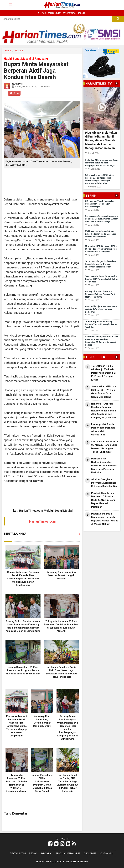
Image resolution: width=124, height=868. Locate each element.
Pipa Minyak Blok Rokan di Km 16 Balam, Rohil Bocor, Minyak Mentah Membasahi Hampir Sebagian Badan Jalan (101, 140)
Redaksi (34, 854)
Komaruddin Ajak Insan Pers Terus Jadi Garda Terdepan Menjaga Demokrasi (101, 309)
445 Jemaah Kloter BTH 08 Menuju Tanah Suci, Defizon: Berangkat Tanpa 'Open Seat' (105, 447)
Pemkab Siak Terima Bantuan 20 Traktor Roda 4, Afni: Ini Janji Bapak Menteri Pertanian (103, 500)
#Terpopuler (54, 13)
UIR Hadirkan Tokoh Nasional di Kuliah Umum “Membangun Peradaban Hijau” (99, 204)
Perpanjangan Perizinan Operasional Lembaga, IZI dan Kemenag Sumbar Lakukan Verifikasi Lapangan (102, 219)
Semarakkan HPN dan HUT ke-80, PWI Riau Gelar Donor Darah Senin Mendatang (104, 392)
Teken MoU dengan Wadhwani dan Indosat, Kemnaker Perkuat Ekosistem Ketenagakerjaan (101, 264)
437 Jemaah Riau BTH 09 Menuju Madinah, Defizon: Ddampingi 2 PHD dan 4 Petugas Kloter (104, 373)
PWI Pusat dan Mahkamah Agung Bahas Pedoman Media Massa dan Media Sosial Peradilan (101, 234)
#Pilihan (42, 13)
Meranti (19, 51)
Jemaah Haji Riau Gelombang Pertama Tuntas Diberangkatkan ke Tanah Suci (101, 324)
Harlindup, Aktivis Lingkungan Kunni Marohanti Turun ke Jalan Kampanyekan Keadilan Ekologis (101, 163)
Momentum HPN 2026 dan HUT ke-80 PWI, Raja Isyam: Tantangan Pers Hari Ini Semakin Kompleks (101, 249)
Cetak (14, 93)
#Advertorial (70, 13)
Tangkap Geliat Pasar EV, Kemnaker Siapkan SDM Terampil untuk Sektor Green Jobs (102, 279)
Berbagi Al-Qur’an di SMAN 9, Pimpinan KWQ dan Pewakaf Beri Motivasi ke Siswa (100, 294)
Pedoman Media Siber (68, 854)
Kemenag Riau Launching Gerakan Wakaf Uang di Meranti (61, 575)
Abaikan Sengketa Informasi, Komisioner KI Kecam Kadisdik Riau (104, 483)
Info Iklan (47, 854)
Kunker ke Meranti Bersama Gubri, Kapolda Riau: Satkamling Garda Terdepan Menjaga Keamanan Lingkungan (23, 579)
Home (8, 51)
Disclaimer (90, 854)
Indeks (82, 13)
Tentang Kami (18, 854)
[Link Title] (50, 844)
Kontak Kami (107, 854)
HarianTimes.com (43, 521)
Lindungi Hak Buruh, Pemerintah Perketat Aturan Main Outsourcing (103, 429)
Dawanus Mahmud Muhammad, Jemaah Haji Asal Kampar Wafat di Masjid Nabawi (104, 519)
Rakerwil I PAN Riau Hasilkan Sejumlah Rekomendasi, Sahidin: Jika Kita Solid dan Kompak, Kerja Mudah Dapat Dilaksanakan (104, 411)
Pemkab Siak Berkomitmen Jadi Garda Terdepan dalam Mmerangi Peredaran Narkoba (104, 466)
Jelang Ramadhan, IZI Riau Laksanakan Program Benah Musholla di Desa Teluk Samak (23, 670)
